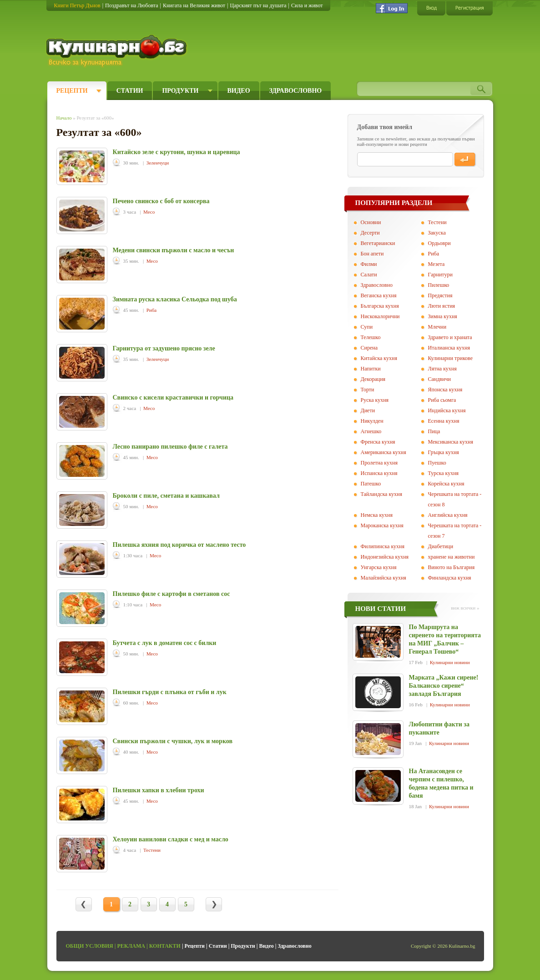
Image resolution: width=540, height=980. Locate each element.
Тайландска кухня (382, 494)
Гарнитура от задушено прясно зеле (164, 348)
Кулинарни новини (450, 662)
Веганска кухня (379, 295)
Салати (369, 275)
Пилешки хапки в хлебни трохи (159, 790)
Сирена (369, 348)
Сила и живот (307, 5)
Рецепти (72, 91)
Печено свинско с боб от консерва (161, 201)
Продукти (180, 91)
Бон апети (372, 254)
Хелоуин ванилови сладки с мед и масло (171, 839)
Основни (371, 222)
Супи (367, 327)
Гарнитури (440, 275)
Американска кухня (384, 452)
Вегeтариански (378, 243)
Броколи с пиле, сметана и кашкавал (166, 496)
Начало (64, 118)
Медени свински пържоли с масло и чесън (174, 250)
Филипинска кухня (383, 546)
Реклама (131, 946)
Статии (130, 91)
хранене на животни (452, 557)
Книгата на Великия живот (194, 5)
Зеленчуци (158, 163)
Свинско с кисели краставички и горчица (173, 397)
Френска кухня (378, 442)
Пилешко (439, 285)
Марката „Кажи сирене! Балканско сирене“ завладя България (444, 686)
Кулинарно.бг (118, 51)
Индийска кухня (447, 410)
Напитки (371, 369)
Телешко (371, 337)
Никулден (372, 421)
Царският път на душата (258, 5)
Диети (368, 410)
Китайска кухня (379, 358)
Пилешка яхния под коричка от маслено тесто (179, 545)
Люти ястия (442, 306)
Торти (368, 390)
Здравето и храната (450, 337)
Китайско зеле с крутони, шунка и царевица (177, 152)
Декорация (373, 379)
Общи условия (90, 946)
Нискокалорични (380, 316)
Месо (149, 212)
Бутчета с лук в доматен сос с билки (165, 643)
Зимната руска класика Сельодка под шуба (175, 299)
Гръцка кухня (444, 452)
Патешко (371, 484)
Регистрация (469, 8)
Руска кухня (375, 400)
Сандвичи (439, 379)
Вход (431, 8)
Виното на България (452, 567)
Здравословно (296, 91)
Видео (239, 91)
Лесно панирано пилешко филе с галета (170, 447)
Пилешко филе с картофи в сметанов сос (172, 594)
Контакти (165, 946)
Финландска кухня (450, 578)
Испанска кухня (379, 473)
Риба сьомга (442, 400)
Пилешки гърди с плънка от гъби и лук (170, 692)
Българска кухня (380, 306)
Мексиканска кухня (451, 442)
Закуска (437, 233)
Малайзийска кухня (384, 578)
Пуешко (437, 463)
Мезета (437, 264)
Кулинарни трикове (451, 358)
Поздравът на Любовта (131, 5)
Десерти (370, 233)
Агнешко (371, 431)
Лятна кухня (442, 369)
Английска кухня (448, 515)
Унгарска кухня (379, 567)
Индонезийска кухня (385, 557)
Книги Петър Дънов (77, 5)
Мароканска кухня (382, 525)
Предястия (440, 295)
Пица (434, 431)
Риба (151, 310)
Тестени (152, 850)
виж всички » (465, 608)
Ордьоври (439, 243)
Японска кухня (445, 390)
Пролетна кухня (379, 463)
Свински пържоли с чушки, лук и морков (173, 741)
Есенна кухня (444, 421)
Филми (369, 264)
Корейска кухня (446, 484)
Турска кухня (444, 473)
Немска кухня (377, 515)
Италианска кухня (449, 348)
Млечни (437, 327)
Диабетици (441, 546)
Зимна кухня (443, 316)
